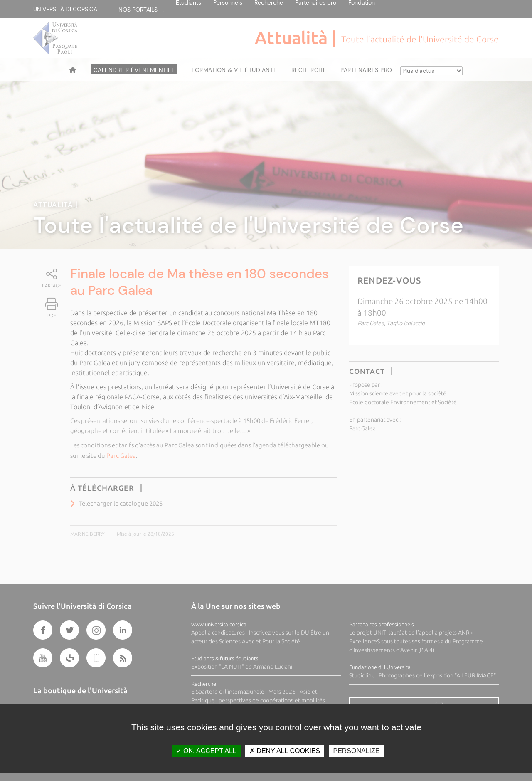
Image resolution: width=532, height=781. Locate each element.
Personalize (356, 751)
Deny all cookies (285, 751)
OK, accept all (206, 751)
